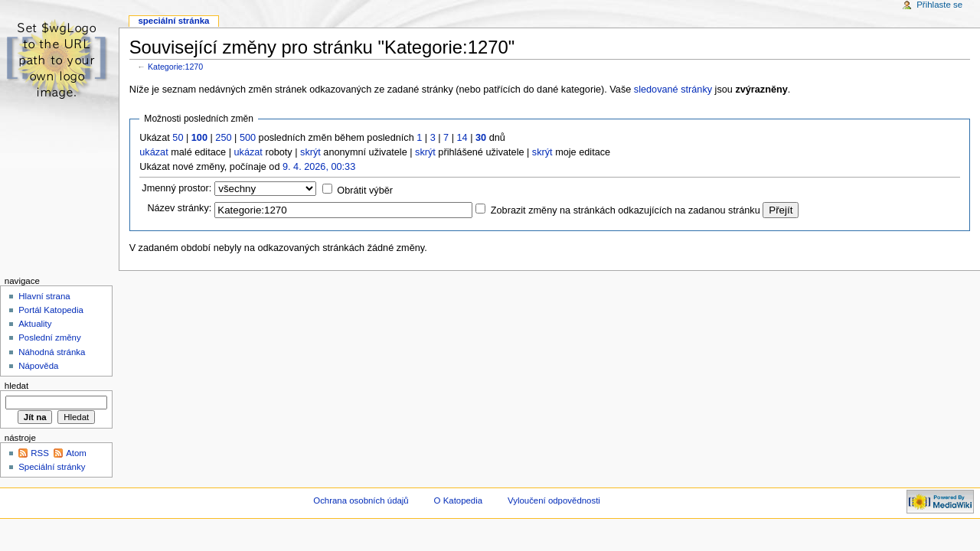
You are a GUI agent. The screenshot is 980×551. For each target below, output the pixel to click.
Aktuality (35, 324)
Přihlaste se (939, 5)
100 (199, 138)
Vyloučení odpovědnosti (554, 500)
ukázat (154, 152)
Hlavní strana (44, 296)
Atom (76, 453)
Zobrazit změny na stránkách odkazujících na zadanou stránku (626, 210)
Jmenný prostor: (176, 188)
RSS (40, 453)
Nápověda (38, 366)
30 (481, 138)
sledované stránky (673, 90)
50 (178, 138)
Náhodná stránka (52, 352)
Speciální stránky (52, 467)
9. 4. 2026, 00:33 (319, 167)
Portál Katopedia (51, 310)
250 (223, 138)
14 (462, 138)
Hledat (16, 386)
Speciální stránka (173, 21)
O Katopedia (459, 500)
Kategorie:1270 (175, 67)
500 (248, 138)
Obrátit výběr (365, 191)
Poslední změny (50, 337)
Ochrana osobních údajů (361, 500)
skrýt (310, 152)
